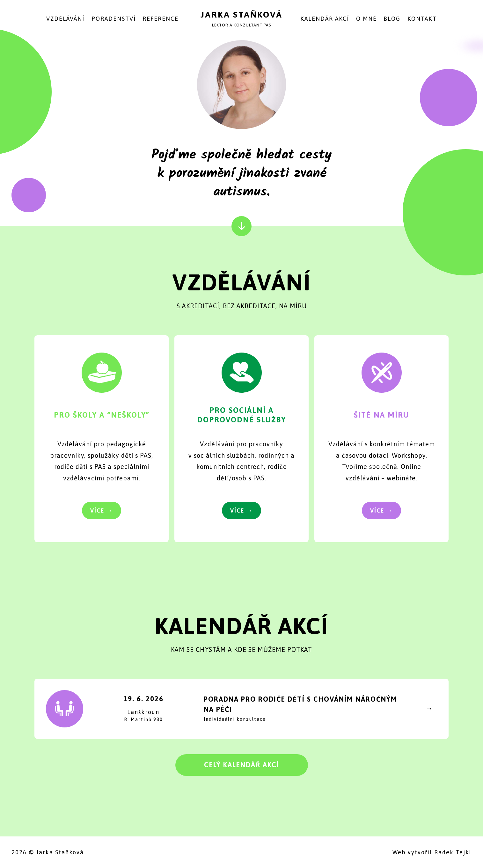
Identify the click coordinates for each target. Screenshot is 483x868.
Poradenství (114, 19)
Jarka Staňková (241, 15)
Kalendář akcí (325, 19)
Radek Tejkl (453, 852)
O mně (366, 19)
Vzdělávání (65, 19)
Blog (392, 19)
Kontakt (422, 19)
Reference (161, 19)
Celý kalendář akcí (242, 765)
